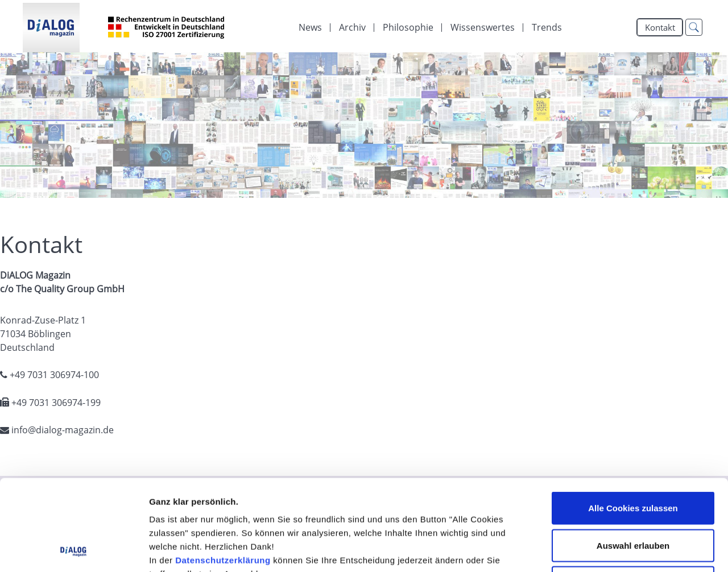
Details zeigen (605, 550)
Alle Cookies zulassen (633, 423)
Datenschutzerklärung (223, 475)
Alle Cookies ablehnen (633, 497)
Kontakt (660, 27)
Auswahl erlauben (633, 460)
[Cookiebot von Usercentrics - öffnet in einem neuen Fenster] (74, 550)
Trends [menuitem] (547, 27)
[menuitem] (310, 27)
